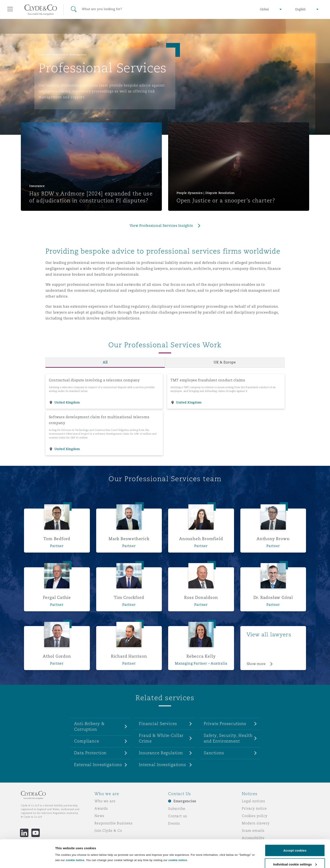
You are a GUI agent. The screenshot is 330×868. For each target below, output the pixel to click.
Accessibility (253, 838)
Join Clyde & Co (108, 831)
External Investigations (98, 765)
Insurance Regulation (161, 753)
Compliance (87, 741)
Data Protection (90, 753)
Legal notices (253, 801)
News (99, 816)
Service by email (257, 845)
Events (174, 823)
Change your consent (260, 853)
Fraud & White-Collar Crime (161, 738)
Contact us (178, 816)
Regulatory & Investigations (70, 55)
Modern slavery (256, 823)
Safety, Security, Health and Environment (228, 738)
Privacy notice (254, 808)
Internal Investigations (162, 765)
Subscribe (177, 809)
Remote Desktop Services (43, 850)
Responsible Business (114, 823)
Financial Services (158, 724)
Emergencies (185, 801)
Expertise (44, 55)
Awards (101, 808)
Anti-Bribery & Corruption (89, 726)
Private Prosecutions (225, 724)
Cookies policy (255, 816)
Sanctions (214, 753)
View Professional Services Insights (161, 226)
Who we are (105, 801)
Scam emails (253, 831)
